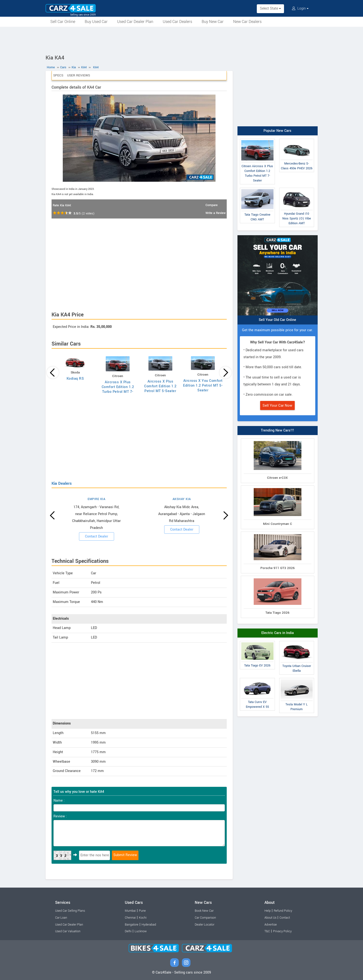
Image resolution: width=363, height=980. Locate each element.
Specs (58, 75)
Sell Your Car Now (277, 405)
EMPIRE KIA (96, 499)
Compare (212, 205)
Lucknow (141, 931)
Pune (142, 911)
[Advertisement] (182, 40)
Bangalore (132, 925)
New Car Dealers (247, 22)
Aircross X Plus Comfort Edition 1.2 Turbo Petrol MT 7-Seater (118, 389)
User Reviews (79, 75)
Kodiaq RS (75, 379)
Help (268, 911)
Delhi (128, 931)
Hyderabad (149, 925)
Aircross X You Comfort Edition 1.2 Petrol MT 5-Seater (203, 386)
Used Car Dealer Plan (135, 22)
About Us (270, 918)
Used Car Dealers (177, 22)
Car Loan (61, 918)
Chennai (130, 918)
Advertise (271, 925)
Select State (270, 8)
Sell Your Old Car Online (277, 320)
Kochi (143, 918)
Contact (285, 918)
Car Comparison (205, 918)
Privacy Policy (282, 931)
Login (300, 8)
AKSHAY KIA (182, 499)
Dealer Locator (205, 925)
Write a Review (216, 213)
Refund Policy (283, 911)
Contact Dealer (97, 536)
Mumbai (130, 911)
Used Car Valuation (68, 931)
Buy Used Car (96, 22)
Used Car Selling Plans (70, 911)
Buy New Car (213, 22)
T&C (267, 931)
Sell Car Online (63, 22)
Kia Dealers (62, 483)
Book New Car (204, 911)
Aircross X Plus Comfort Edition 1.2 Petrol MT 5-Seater (160, 386)
